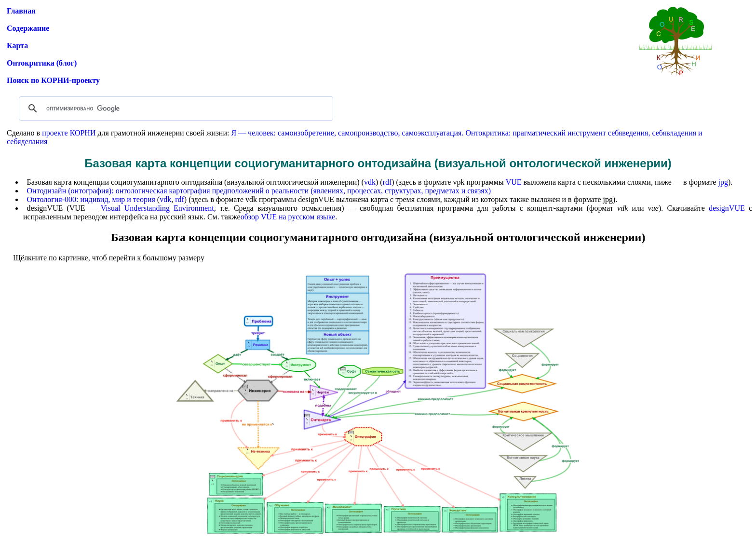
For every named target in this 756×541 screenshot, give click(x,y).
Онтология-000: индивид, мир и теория (91, 199)
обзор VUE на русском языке (288, 217)
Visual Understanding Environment (157, 208)
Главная (21, 11)
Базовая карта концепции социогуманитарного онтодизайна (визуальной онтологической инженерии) (378, 237)
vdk (370, 182)
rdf (387, 182)
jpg (723, 182)
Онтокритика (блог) (42, 63)
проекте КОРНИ (69, 133)
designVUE (727, 208)
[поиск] (175, 108)
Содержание (28, 28)
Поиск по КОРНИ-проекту (53, 80)
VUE (514, 182)
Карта (17, 46)
